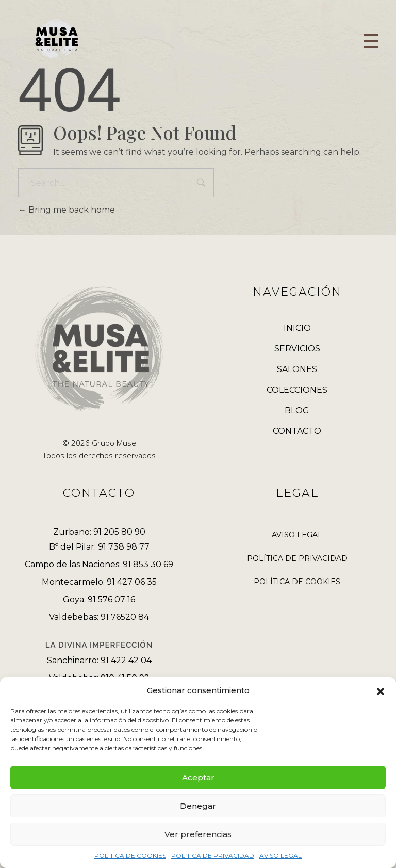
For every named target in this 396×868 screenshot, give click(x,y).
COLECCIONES (297, 390)
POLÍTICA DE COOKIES (130, 855)
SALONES (297, 369)
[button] (381, 690)
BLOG (297, 411)
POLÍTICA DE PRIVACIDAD (213, 855)
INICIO (297, 328)
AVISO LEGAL (280, 855)
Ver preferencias (198, 834)
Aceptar (198, 777)
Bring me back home (67, 210)
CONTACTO (297, 431)
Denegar (198, 806)
